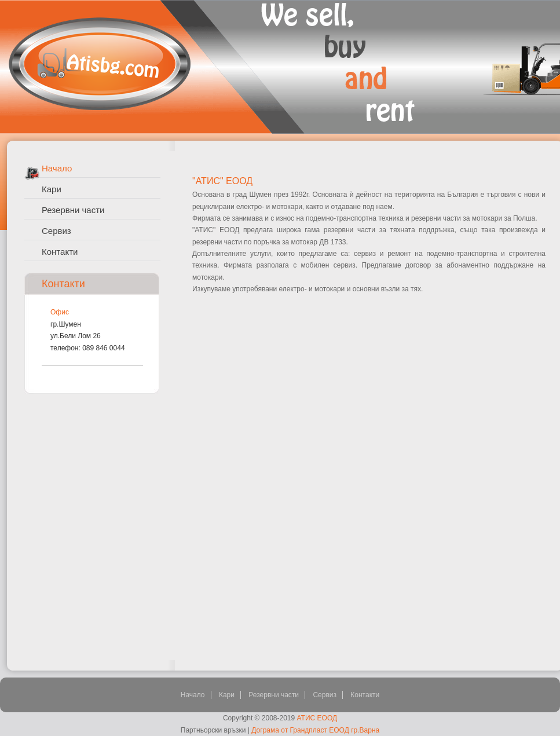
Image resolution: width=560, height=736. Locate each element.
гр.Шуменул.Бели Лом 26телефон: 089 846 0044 (88, 336)
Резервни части (73, 210)
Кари (52, 189)
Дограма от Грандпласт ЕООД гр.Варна (315, 730)
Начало (57, 168)
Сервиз (56, 231)
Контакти (60, 252)
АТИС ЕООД (317, 718)
